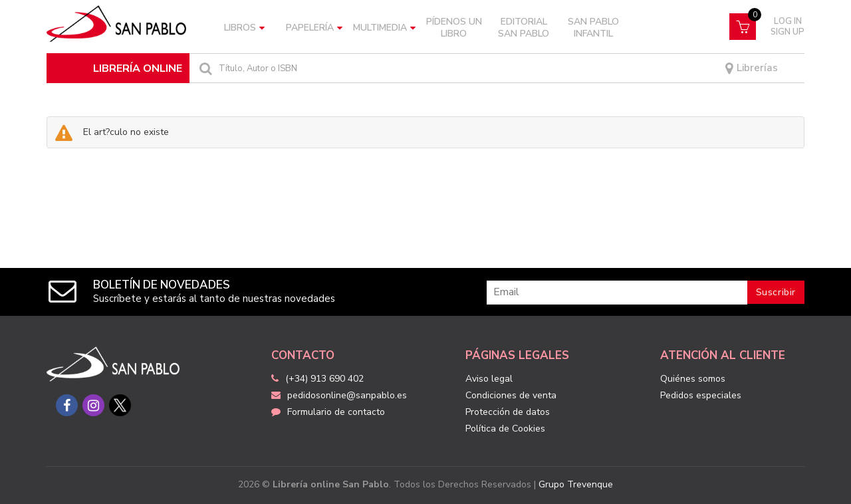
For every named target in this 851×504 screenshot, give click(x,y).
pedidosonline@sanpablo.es (339, 395)
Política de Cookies (505, 429)
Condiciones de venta (511, 395)
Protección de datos (508, 412)
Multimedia (384, 28)
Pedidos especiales (701, 395)
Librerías (752, 68)
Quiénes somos (693, 379)
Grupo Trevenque (576, 484)
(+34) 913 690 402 (324, 379)
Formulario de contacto (328, 412)
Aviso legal (489, 379)
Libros (244, 28)
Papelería (314, 28)
